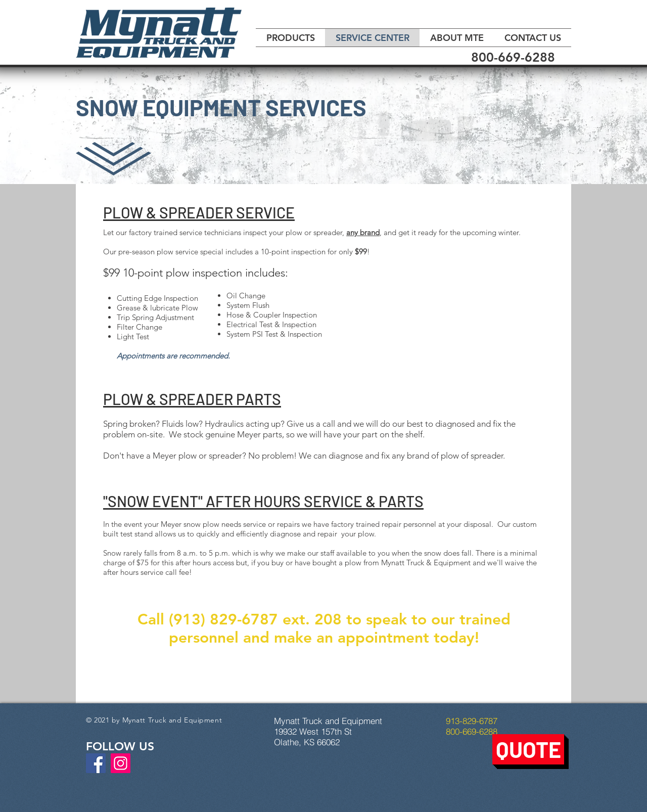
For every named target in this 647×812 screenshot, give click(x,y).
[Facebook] (96, 763)
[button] (528, 749)
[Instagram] (121, 763)
